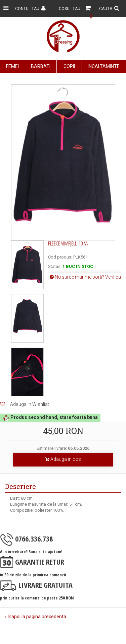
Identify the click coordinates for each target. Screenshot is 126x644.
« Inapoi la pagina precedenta (35, 617)
